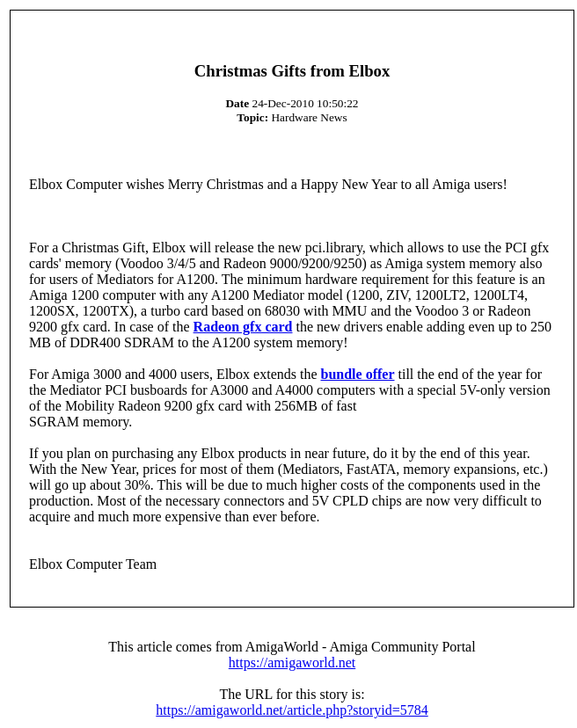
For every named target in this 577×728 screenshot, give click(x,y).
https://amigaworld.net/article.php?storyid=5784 (292, 710)
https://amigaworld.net (292, 662)
